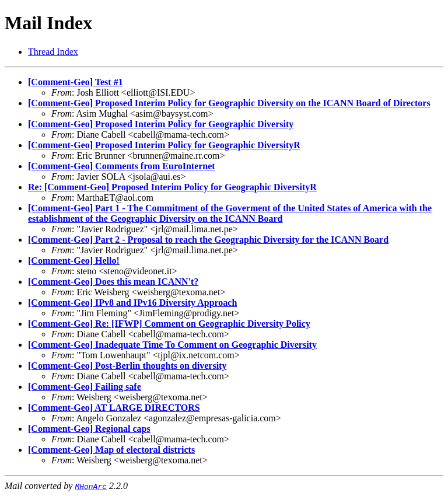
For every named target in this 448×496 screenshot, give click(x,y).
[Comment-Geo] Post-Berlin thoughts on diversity (127, 366)
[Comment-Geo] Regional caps (89, 429)
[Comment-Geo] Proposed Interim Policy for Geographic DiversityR (164, 145)
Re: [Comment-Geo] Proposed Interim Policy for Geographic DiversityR (172, 187)
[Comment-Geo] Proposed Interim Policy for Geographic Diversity (161, 124)
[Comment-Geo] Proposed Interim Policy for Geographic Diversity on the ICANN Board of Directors (229, 103)
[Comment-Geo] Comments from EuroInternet (122, 166)
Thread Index (53, 52)
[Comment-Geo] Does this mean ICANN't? (113, 282)
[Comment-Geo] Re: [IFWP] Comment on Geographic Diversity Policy (169, 324)
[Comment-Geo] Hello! (74, 261)
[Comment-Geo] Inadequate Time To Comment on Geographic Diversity (172, 345)
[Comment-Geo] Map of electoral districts (111, 450)
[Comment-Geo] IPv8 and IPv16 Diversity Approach (132, 303)
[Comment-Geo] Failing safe (85, 387)
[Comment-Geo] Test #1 (76, 82)
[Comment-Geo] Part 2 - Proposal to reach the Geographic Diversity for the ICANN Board (208, 240)
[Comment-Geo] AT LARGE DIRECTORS (114, 408)
